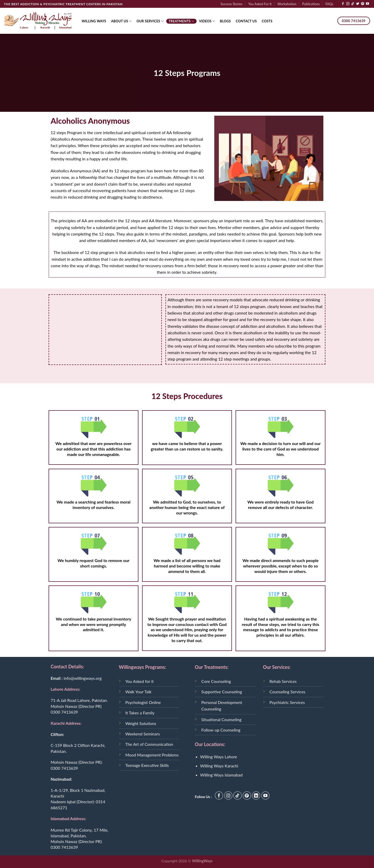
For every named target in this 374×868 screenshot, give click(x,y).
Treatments (181, 21)
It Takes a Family (140, 713)
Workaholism (287, 4)
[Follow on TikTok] (353, 4)
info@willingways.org (83, 678)
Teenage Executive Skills (147, 765)
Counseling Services (288, 692)
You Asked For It (260, 4)
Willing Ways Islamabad (222, 775)
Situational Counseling (221, 719)
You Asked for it (140, 681)
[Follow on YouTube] (368, 4)
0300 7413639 (64, 712)
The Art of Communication (149, 744)
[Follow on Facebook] (343, 4)
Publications (311, 4)
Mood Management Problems (152, 755)
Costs (267, 21)
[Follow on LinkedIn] (256, 796)
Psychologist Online (143, 702)
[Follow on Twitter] (358, 4)
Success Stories (232, 4)
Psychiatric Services (287, 702)
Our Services (150, 21)
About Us (121, 21)
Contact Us (246, 21)
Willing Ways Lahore (219, 757)
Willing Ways (94, 21)
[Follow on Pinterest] (363, 4)
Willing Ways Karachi (219, 766)
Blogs (225, 21)
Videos (207, 21)
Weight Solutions (141, 723)
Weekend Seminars (143, 734)
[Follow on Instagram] (348, 4)
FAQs (329, 4)
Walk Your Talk (139, 692)
